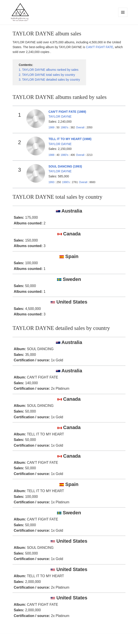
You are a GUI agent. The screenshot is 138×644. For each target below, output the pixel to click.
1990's (66, 182)
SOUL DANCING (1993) (65, 166)
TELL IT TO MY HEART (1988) (70, 139)
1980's (65, 127)
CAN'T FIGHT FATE (99, 47)
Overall (80, 127)
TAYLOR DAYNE (60, 116)
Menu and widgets (123, 17)
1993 (51, 182)
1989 (51, 127)
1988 (51, 155)
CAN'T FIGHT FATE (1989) (67, 112)
